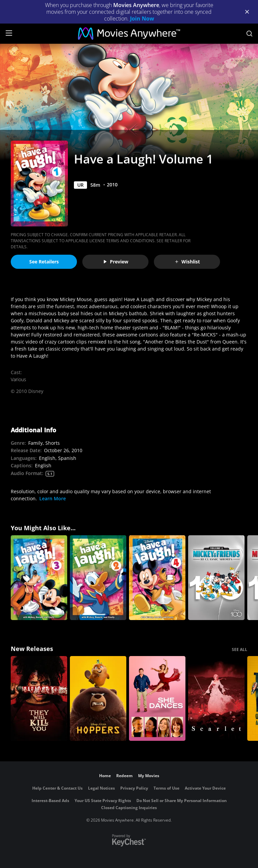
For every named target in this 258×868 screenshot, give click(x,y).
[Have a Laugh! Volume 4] (157, 578)
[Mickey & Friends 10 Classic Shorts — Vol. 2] (216, 578)
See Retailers (44, 262)
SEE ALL (240, 649)
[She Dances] (157, 698)
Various (18, 379)
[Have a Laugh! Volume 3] (39, 578)
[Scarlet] (216, 698)
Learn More (53, 498)
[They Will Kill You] (39, 698)
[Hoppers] (98, 698)
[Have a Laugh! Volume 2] (98, 578)
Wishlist (187, 262)
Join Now (142, 19)
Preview (116, 262)
